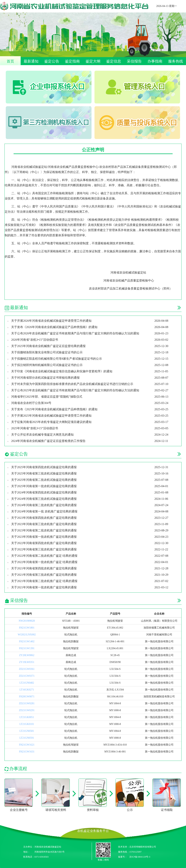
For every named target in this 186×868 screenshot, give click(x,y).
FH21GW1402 (27, 641)
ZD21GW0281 (27, 703)
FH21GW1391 (27, 648)
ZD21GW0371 (27, 676)
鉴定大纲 (93, 61)
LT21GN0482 (27, 683)
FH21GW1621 (27, 745)
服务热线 (176, 61)
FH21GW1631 (27, 752)
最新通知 (31, 61)
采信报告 (134, 61)
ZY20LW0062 (27, 655)
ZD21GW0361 (27, 669)
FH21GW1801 (27, 628)
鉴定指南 (72, 61)
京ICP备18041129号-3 (140, 857)
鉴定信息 (114, 61)
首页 (10, 61)
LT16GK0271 (27, 690)
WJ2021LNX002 (27, 635)
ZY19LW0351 (27, 662)
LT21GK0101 (27, 724)
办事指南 (155, 61)
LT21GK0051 (27, 717)
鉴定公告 (52, 61)
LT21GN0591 (27, 738)
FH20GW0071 (27, 697)
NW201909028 (27, 621)
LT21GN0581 (27, 731)
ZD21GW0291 (27, 710)
